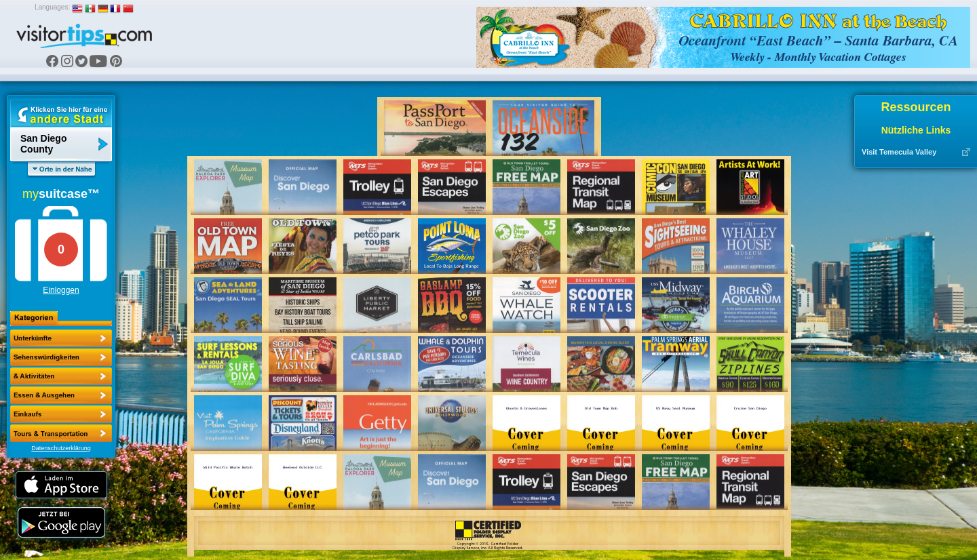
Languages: (52, 7)
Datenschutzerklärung (61, 448)
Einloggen (61, 290)
